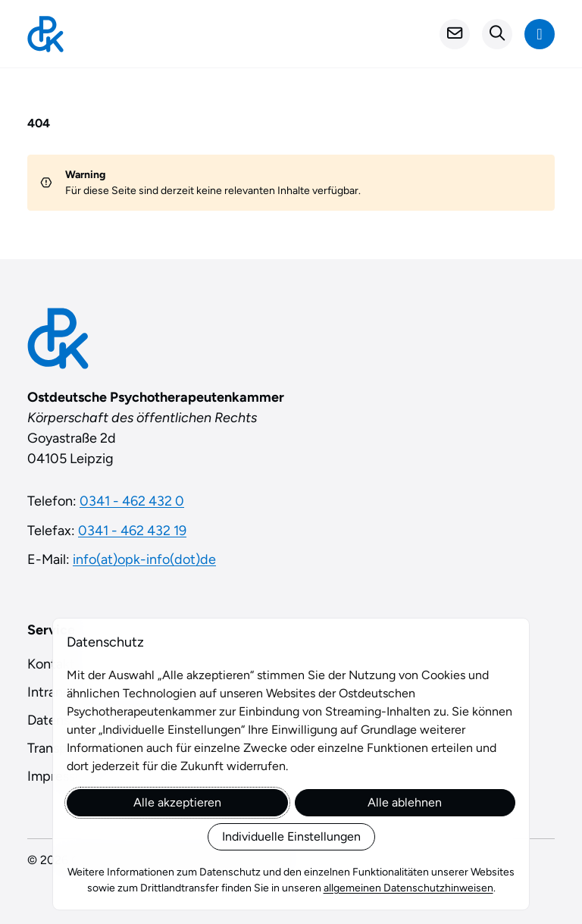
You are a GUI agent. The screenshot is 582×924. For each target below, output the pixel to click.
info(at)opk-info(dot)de (144, 559)
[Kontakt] (455, 34)
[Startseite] (45, 34)
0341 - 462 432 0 (132, 501)
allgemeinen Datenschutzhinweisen (408, 888)
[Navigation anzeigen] (540, 34)
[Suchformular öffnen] (497, 34)
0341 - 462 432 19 (132, 531)
